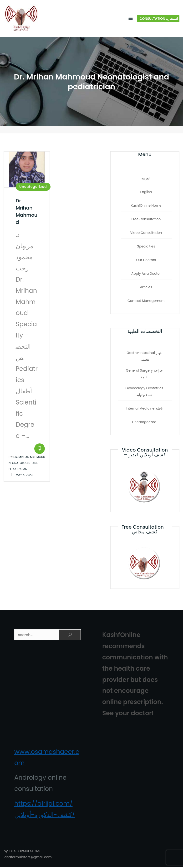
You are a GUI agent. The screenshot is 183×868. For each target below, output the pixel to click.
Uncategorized (33, 187)
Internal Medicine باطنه (144, 409)
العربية (146, 179)
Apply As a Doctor (146, 274)
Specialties (146, 247)
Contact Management (146, 302)
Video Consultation (146, 234)
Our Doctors (146, 261)
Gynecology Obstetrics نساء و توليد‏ (144, 392)
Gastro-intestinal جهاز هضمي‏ (144, 357)
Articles (146, 288)
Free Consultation (146, 220)
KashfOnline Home (146, 206)
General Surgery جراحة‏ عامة (144, 374)
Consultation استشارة (159, 19)
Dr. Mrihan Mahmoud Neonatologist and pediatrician (27, 464)
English (146, 193)
